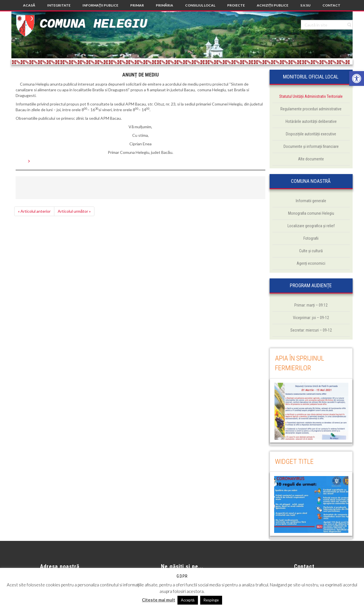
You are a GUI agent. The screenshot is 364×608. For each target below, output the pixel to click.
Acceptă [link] (188, 600)
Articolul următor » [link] (74, 211)
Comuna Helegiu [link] (93, 24)
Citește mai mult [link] (158, 600)
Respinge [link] (211, 600)
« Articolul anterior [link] (34, 211)
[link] (357, 78)
